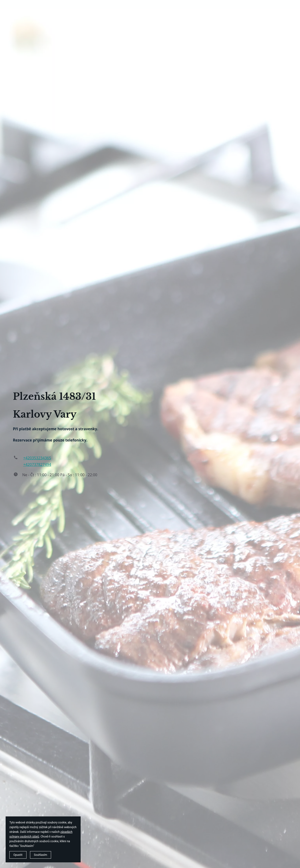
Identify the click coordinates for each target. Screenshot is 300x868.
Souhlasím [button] (41, 855)
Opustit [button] (18, 855)
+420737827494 (37, 464)
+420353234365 (37, 458)
